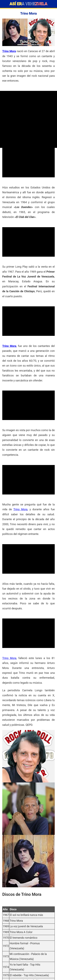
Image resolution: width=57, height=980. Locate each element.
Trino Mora (9, 51)
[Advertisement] (28, 119)
